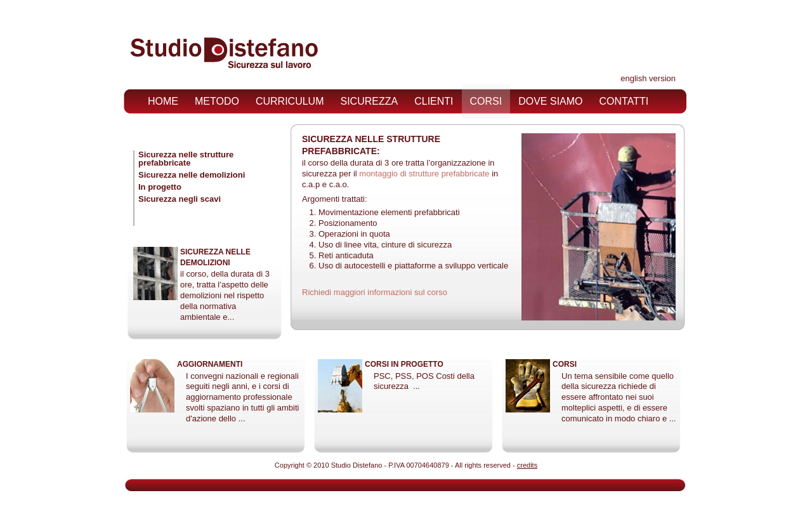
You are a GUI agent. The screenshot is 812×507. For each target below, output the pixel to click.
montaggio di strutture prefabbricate (424, 174)
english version (648, 78)
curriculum (290, 101)
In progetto (160, 187)
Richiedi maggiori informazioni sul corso (375, 292)
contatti (624, 101)
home (163, 101)
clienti (434, 101)
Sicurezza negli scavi (180, 199)
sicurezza (370, 101)
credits (527, 465)
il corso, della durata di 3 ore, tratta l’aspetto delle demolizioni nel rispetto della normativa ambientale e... (225, 295)
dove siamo (550, 101)
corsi (486, 101)
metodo (217, 101)
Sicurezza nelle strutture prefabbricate (186, 159)
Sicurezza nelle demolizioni (192, 175)
